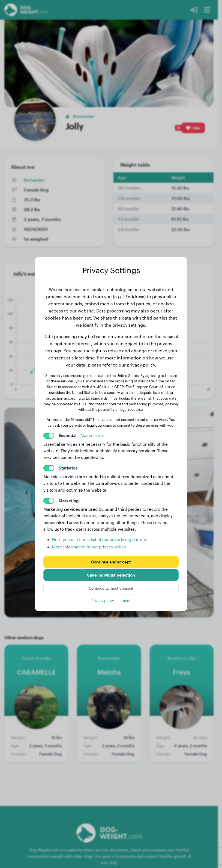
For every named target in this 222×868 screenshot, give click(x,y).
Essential (81, 435)
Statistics (68, 468)
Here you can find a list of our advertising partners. (101, 539)
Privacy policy (103, 600)
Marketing (69, 501)
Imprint (124, 600)
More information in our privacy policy (89, 547)
